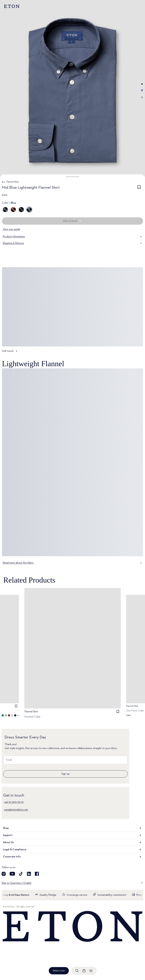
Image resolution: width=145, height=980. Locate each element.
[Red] (13, 210)
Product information (72, 237)
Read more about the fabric (72, 563)
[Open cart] (84, 971)
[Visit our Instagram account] (4, 874)
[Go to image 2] (142, 90)
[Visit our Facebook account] (37, 874)
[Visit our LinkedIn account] (29, 874)
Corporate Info (72, 857)
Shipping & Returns (72, 243)
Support (72, 835)
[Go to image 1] (142, 84)
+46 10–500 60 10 (14, 802)
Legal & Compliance (72, 850)
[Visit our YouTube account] (12, 874)
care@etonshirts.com (16, 810)
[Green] (5, 210)
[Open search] (77, 971)
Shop (72, 828)
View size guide (11, 229)
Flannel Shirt (31, 712)
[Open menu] (91, 971)
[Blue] (21, 210)
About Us (72, 842)
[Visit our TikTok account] (21, 874)
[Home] (72, 927)
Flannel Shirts (13, 182)
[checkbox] (139, 188)
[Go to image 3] (142, 97)
